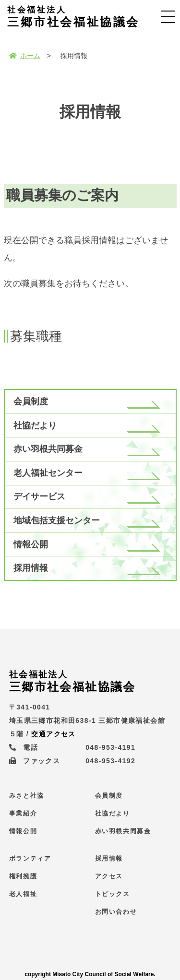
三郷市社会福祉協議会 (73, 17)
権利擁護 (23, 876)
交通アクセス (53, 734)
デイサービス (39, 496)
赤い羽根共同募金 (48, 449)
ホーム (25, 56)
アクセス (109, 876)
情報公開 (31, 544)
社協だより (35, 425)
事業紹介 (23, 813)
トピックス (113, 894)
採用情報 (31, 568)
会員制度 (31, 401)
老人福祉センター (48, 473)
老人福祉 (23, 894)
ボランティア (30, 858)
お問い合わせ (116, 912)
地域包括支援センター (57, 520)
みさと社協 (27, 796)
